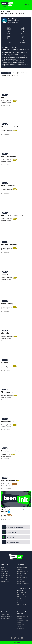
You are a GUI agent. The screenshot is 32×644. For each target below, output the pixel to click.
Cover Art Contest (5, 614)
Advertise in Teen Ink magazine (22, 568)
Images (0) (24, 73)
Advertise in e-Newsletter (23, 583)
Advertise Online (21, 581)
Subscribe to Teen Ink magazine (22, 606)
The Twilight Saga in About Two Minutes (14, 511)
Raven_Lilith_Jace (8, 101)
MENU (27, 4)
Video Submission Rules (23, 599)
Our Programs (4, 571)
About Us (3, 567)
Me (3, 97)
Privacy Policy (4, 579)
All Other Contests (5, 618)
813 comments (6, 488)
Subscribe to (12, 527)
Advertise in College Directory (22, 574)
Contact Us (4, 569)
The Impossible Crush (10, 127)
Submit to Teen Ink (9, 532)
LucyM (5, 515)
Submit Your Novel (21, 595)
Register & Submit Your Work (24, 593)
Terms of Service (5, 581)
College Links (20, 618)
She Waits (5, 333)
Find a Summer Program (10, 542)
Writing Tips (20, 601)
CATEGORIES (16, 643)
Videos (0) (15, 75)
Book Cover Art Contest (7, 616)
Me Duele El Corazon (9, 186)
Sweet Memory (7, 304)
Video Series (20, 626)
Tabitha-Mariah (7, 484)
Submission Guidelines (22, 597)
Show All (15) (6, 73)
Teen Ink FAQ (4, 577)
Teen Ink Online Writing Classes (23, 621)
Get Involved (20, 603)
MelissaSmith (7, 454)
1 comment (5, 341)
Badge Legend (20, 628)
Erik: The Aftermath (9, 245)
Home (3, 11)
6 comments (5, 252)
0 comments (5, 135)
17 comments (6, 105)
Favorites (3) (6, 75)
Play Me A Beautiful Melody (12, 215)
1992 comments (6, 519)
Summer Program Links (23, 616)
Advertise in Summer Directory (22, 578)
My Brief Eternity (8, 422)
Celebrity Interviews (6, 575)
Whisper (5, 363)
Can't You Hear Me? (9, 156)
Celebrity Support (5, 573)
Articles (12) (15, 73)
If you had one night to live (12, 451)
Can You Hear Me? (8, 480)
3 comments (5, 459)
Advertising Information (23, 571)
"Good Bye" (6, 274)
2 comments (5, 282)
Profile (9, 11)
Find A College (8, 537)
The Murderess (7, 392)
